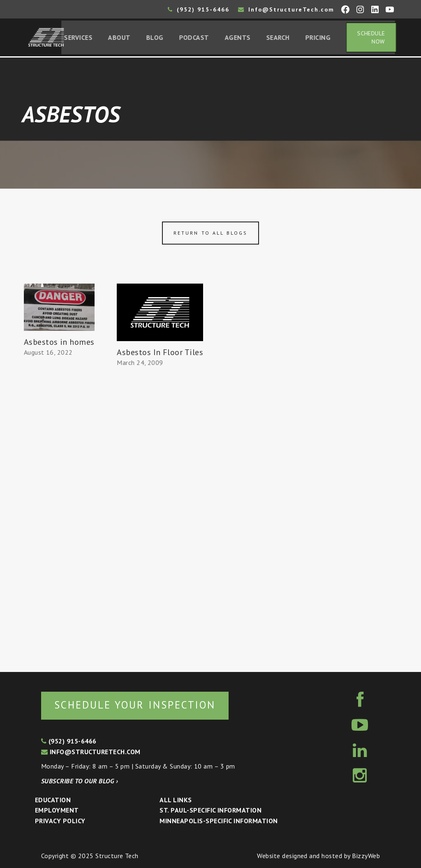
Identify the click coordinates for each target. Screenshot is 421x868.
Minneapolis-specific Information (219, 821)
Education (53, 800)
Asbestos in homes (59, 343)
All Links (176, 800)
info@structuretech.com (91, 752)
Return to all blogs (210, 234)
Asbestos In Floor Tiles (160, 353)
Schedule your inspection (138, 705)
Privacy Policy (60, 821)
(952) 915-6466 (199, 9)
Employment (57, 810)
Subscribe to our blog (80, 781)
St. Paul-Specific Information (210, 810)
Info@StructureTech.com (286, 9)
